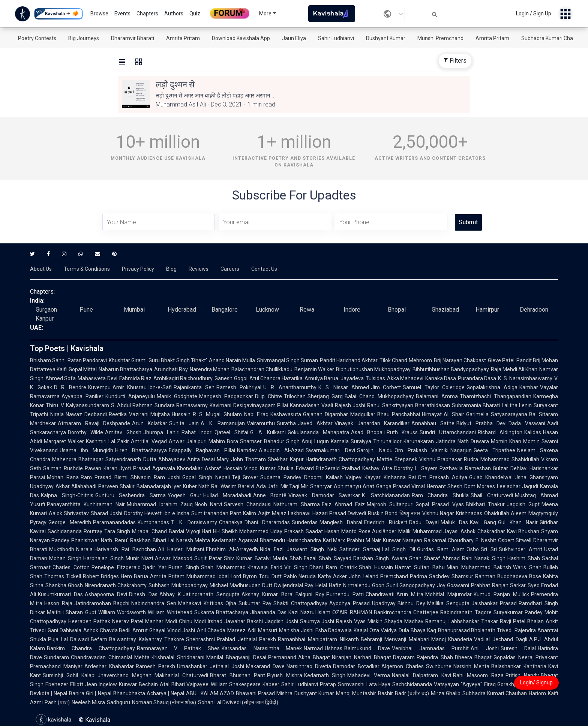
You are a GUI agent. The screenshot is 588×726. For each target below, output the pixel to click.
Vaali (327, 405)
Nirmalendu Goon (364, 585)
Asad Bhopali (368, 432)
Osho (473, 549)
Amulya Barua (321, 378)
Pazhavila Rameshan (465, 468)
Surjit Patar (208, 558)
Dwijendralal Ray (294, 585)
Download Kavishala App (241, 38)
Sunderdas (305, 522)
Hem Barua (134, 576)
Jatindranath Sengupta (211, 594)
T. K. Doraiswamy (194, 522)
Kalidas (533, 432)
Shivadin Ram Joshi (155, 477)
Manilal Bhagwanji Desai (236, 657)
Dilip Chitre (268, 396)
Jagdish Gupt (523, 504)
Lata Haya (379, 684)
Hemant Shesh (445, 486)
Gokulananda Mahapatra (318, 432)
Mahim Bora (223, 441)
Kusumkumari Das (60, 594)
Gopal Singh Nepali (206, 477)
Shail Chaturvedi (492, 495)
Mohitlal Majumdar (448, 594)
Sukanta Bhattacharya (221, 612)
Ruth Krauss (402, 432)
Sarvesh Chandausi (248, 504)
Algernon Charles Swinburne (417, 666)
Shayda (393, 621)
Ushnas (334, 648)
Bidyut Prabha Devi (481, 423)
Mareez (236, 630)
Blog (171, 269)
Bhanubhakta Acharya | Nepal (149, 693)
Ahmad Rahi (457, 558)
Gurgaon (46, 310)
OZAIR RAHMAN (352, 612)
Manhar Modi (161, 621)
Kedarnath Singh (325, 675)
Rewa (307, 310)
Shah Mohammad (223, 567)
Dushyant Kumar (386, 38)
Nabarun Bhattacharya (125, 369)
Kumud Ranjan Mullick (501, 594)
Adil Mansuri (262, 630)
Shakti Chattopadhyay (300, 603)
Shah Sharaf (425, 558)
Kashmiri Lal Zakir (107, 441)
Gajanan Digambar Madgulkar (339, 414)
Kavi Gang (483, 522)
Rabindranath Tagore (466, 612)
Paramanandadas (114, 522)
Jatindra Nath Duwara (462, 441)
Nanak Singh (490, 558)
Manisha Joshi (296, 630)
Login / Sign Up (534, 13)
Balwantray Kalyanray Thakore (147, 639)
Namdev (247, 450)
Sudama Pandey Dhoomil (292, 477)
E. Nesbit (486, 540)
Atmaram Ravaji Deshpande (94, 423)
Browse (99, 13)
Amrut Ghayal (149, 630)
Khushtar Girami (128, 360)
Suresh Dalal (518, 648)
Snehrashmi (200, 639)
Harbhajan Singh (103, 558)
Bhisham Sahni (48, 360)
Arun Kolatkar (150, 423)
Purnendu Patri (345, 594)
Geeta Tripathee (494, 450)
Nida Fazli (272, 549)
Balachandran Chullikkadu (262, 369)
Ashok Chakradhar (483, 531)
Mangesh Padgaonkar (226, 396)
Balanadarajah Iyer (159, 486)
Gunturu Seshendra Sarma (130, 495)
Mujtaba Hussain (171, 414)
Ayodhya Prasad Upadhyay (362, 603)
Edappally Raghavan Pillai (202, 450)
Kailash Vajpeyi (344, 477)
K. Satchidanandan (386, 495)
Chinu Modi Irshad (201, 621)
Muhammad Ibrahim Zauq (160, 504)
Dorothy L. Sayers (416, 468)
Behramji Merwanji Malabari (395, 639)
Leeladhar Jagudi (517, 486)
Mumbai (134, 310)
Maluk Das (454, 522)
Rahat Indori (197, 432)
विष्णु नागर (410, 513)
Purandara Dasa (477, 378)
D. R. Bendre (70, 387)
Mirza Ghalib (446, 693)
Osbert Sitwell (515, 540)
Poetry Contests (37, 38)
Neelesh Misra (88, 702)
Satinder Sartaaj (360, 549)
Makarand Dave (265, 666)
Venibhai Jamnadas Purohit (430, 648)
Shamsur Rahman (473, 576)
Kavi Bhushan (523, 531)
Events (122, 13)
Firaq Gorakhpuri (504, 684)
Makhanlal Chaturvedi (181, 675)
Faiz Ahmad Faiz (343, 504)
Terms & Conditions (87, 269)
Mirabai (141, 531)
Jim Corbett (386, 387)
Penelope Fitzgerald (116, 567)
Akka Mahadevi (405, 378)
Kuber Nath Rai (201, 486)
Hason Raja (58, 603)
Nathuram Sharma (296, 504)
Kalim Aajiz (256, 513)
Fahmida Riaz (135, 378)
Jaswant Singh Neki (312, 549)
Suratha (286, 423)
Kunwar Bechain (138, 684)
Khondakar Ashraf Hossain (210, 468)
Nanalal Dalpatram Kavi (421, 675)
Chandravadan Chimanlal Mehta (110, 657)
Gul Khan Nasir (518, 522)
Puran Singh (184, 567)
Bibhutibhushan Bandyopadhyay (451, 369)
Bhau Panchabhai (399, 414)
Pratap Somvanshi (342, 684)
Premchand (394, 576)
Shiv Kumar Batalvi (247, 558)
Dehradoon (534, 310)
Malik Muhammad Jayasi (428, 531)
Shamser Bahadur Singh (270, 441)
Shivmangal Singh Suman (287, 360)
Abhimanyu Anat (354, 486)
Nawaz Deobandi (86, 414)
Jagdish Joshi (281, 621)
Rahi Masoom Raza (478, 675)
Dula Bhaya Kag (417, 630)
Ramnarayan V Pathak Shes (178, 648)
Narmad (313, 648)
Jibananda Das (268, 612)
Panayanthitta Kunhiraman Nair (86, 504)
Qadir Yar (154, 567)
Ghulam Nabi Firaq (246, 414)
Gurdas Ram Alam (441, 549)
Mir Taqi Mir (295, 486)
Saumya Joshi (317, 621)
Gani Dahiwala (64, 630)
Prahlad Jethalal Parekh (246, 639)
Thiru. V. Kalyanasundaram (77, 405)
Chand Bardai (168, 531)
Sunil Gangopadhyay (411, 585)
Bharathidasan (433, 405)
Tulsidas (375, 378)
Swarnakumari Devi (330, 450)
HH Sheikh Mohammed (241, 531)
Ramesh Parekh (155, 666)
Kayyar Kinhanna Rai (390, 477)
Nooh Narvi (208, 504)
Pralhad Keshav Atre (367, 468)
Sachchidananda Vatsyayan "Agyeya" (437, 684)
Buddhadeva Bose (519, 576)
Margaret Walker (64, 441)
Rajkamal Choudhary (449, 540)
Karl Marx (334, 540)
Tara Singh (117, 531)
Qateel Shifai (231, 432)
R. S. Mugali (207, 414)
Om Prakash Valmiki (422, 450)
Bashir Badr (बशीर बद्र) (403, 693)
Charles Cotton (71, 567)
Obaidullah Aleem (505, 513)
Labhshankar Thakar (473, 621)
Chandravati (380, 594)
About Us (41, 269)
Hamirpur (487, 310)
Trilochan (295, 396)
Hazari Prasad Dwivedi (339, 513)
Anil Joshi (485, 648)
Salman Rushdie (63, 468)
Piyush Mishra (285, 675)
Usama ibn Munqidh (86, 450)
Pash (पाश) (57, 702)
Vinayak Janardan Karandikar (372, 423)
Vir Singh (296, 567)
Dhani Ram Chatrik (333, 567)
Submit (468, 222)
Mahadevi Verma (369, 675)
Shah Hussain (376, 567)
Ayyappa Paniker (82, 396)
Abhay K (170, 594)
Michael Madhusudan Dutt (241, 585)
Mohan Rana (63, 477)
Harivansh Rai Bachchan (125, 549)
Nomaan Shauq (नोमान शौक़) (164, 702)
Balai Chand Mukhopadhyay (379, 396)
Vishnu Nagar (438, 513)
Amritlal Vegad (149, 441)
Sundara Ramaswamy (181, 405)
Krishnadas (469, 513)
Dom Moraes (480, 486)
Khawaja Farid (265, 567)
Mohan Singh (65, 558)
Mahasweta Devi (97, 378)
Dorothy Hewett (143, 513)
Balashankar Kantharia (519, 666)
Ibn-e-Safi (160, 387)
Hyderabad (182, 310)
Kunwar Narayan (403, 540)
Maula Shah (287, 558)
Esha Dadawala (334, 630)
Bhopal (397, 310)
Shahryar (321, 486)
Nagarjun (461, 450)
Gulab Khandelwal (491, 477)
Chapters (147, 13)
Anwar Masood (173, 558)
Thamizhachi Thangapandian (496, 396)
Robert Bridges (101, 576)
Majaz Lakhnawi (291, 513)
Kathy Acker (333, 576)
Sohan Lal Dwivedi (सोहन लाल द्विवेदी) (238, 702)
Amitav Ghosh (123, 432)
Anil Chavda (211, 630)
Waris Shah (527, 567)
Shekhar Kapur (286, 459)
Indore (352, 310)
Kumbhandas (153, 522)
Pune (86, 310)
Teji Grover (245, 477)
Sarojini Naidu (375, 450)
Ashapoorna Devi (106, 594)
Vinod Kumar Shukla (269, 468)
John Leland (364, 576)
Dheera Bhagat (473, 657)
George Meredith (70, 522)
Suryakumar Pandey (518, 612)
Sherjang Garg (325, 396)
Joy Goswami (453, 585)
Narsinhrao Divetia (309, 666)
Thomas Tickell (63, 576)
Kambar (529, 387)
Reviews (199, 269)
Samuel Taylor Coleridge (434, 387)
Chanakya (231, 522)
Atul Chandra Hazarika (276, 378)
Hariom (537, 693)
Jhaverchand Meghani (125, 675)
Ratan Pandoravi (87, 360)
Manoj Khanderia (452, 639)
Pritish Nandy (522, 675)
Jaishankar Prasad (494, 603)
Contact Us (264, 269)
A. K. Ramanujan (223, 423)
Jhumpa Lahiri (161, 432)
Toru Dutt (270, 576)
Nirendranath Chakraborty (116, 585)
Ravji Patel (513, 621)
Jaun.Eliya (294, 38)
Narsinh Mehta (471, 666)
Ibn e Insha (176, 513)
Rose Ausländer (378, 531)
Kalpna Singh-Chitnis (67, 495)
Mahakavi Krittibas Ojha (207, 603)
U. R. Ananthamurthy (290, 387)
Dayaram (404, 657)
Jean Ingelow (101, 684)
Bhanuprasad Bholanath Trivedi (475, 630)
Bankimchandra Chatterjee (406, 612)
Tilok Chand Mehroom (406, 360)
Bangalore (225, 310)
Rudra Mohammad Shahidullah (502, 459)
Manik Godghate (177, 396)
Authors (174, 13)
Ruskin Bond (383, 513)
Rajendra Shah (435, 657)
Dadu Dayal (424, 522)
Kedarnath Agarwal (235, 540)
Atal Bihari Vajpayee (184, 684)
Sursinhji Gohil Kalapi (69, 675)
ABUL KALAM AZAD (210, 693)
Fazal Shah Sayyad (328, 558)
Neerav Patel (128, 621)
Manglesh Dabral (341, 522)
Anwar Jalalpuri (188, 441)
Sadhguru (118, 702)
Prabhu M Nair (364, 540)
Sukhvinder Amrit (520, 549)
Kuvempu (99, 387)
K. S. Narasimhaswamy (525, 378)
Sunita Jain (184, 423)
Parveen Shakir (116, 486)
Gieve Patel (501, 360)
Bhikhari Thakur (485, 504)
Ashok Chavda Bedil (107, 630)
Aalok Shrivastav (69, 513)
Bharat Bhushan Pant (238, 675)
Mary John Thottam (241, 459)
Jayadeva (352, 378)
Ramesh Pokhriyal (239, 387)
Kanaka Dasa (441, 378)
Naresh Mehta (193, 540)
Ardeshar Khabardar (109, 666)
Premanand (282, 657)
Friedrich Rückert (385, 522)
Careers (230, 269)
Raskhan (140, 540)
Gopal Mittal (83, 369)
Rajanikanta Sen (194, 387)
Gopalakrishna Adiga (492, 387)
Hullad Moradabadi (227, 495)
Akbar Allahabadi (76, 486)
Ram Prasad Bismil (105, 477)
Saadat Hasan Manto (331, 531)
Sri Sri (489, 549)
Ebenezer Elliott (64, 684)
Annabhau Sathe (433, 423)
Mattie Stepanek (397, 459)
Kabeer (271, 684)
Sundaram (56, 657)
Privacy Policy (138, 269)
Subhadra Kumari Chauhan (553, 38)
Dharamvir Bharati (133, 38)
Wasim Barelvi (237, 486)
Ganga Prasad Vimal (400, 486)
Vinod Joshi (181, 630)
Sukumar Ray (255, 603)
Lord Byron (244, 576)
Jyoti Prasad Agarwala (147, 468)
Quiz (195, 13)
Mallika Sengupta (448, 603)
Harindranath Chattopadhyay (340, 459)
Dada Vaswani (527, 423)
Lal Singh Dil (398, 549)
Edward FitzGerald (318, 468)
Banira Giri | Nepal (90, 693)
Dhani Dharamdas (267, 522)
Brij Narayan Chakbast (460, 360)
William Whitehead (170, 612)
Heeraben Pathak (89, 621)
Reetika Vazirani (129, 414)
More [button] (265, 13)
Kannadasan (305, 405)
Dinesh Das (143, 594)
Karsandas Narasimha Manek (262, 648)
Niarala (84, 549)
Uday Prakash (287, 531)
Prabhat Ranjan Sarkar (498, 585)
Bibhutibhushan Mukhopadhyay (373, 369)
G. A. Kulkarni (268, 432)
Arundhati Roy (171, 369)
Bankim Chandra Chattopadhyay (91, 648)
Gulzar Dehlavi (510, 468)
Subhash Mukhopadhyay (178, 585)
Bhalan (535, 621)
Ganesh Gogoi (231, 378)
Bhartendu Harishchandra (290, 540)
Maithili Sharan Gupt (72, 612)
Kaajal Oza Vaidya (375, 630)
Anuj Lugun (315, 441)
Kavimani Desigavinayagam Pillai (249, 405)
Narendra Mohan (210, 369)
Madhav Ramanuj (425, 621)
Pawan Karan (101, 468)
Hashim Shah (524, 558)
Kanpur (45, 319)
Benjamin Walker (314, 369)
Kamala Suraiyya (351, 441)
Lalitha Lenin (517, 405)
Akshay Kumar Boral (267, 594)
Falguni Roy (310, 594)
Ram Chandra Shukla (440, 495)
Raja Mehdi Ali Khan (514, 369)
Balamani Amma (437, 396)
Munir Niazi (139, 558)
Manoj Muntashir (356, 693)
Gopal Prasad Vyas (439, 504)
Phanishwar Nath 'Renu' (100, 540)
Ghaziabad (445, 310)
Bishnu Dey (411, 603)
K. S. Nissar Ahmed (344, 387)
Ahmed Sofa (61, 378)
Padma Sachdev (430, 576)
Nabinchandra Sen (154, 603)
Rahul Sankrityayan (390, 405)
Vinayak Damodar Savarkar (324, 495)
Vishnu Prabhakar (441, 459)
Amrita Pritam (183, 38)
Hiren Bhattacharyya (141, 450)
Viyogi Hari (199, 531)
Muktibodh (62, 549)
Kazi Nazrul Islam (310, 612)
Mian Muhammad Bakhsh (479, 567)
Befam (99, 639)
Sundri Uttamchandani (448, 432)
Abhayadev (172, 459)
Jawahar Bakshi (244, 621)
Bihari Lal (163, 540)
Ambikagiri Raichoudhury (183, 378)
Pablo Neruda (300, 576)
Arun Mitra (410, 594)
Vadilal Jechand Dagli (500, 639)
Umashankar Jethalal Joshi (211, 666)
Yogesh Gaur (185, 495)
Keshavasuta (286, 414)
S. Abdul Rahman (132, 405)
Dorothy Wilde (85, 432)
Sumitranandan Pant (216, 513)
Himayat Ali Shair (443, 414)
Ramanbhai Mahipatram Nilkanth (318, 639)
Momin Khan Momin (515, 441)
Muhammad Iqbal (208, 576)
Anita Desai (201, 459)
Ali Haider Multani (181, 549)
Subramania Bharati (476, 405)
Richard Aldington (500, 432)
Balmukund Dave (367, 648)
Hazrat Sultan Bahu (420, 567)
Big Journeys (84, 38)
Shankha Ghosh (64, 585)
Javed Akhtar (315, 423)
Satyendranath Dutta (131, 459)
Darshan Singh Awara (380, 558)
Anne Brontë (270, 495)
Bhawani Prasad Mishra (264, 693)
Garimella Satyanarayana (497, 414)
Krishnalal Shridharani (178, 657)
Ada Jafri (267, 486)
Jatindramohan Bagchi (102, 603)
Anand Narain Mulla (232, 360)
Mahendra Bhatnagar (78, 459)
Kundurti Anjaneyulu (130, 396)
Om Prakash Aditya (442, 477)
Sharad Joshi (106, 513)
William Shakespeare (236, 684)
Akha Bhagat (314, 657)
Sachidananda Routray (75, 531)
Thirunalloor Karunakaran (403, 441)
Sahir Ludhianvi (336, 38)
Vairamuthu (261, 423)
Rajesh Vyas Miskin (359, 621)
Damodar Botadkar (356, 666)
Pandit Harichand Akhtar (349, 360)
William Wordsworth (122, 612)
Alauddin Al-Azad (281, 450)
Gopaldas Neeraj (514, 657)
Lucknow (267, 310)
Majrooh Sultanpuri (390, 504)
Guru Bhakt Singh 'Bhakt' (178, 360)
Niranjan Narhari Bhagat (361, 657)
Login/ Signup (536, 682)
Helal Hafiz (328, 585)
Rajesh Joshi (350, 405)
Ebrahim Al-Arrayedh (232, 549)
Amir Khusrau (130, 387)
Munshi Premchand (440, 38)
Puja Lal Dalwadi (68, 639)
